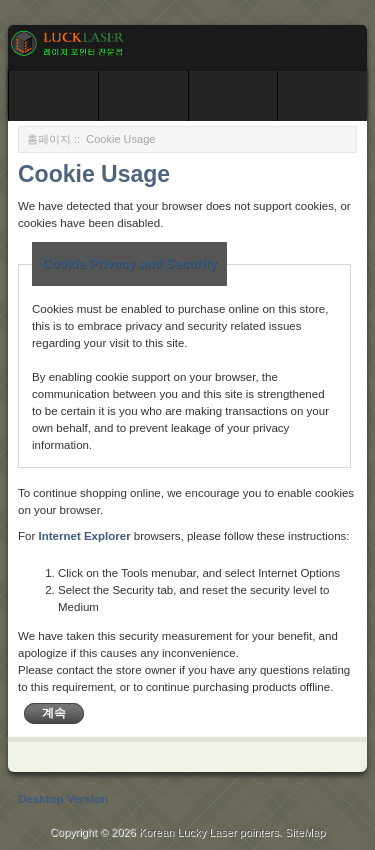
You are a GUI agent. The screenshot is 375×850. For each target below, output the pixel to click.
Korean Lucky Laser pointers (209, 832)
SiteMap (305, 832)
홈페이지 (49, 139)
